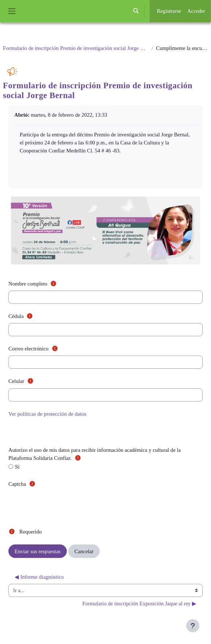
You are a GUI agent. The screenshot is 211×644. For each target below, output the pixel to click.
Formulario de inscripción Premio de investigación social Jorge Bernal (76, 48)
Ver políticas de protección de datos (47, 414)
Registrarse (169, 11)
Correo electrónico (35, 348)
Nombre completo (34, 283)
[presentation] (64, 505)
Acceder (196, 11)
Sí (14, 467)
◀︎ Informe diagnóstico (39, 577)
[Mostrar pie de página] (193, 626)
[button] (136, 11)
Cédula (22, 316)
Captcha (24, 483)
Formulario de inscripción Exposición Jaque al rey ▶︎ (139, 604)
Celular (23, 381)
